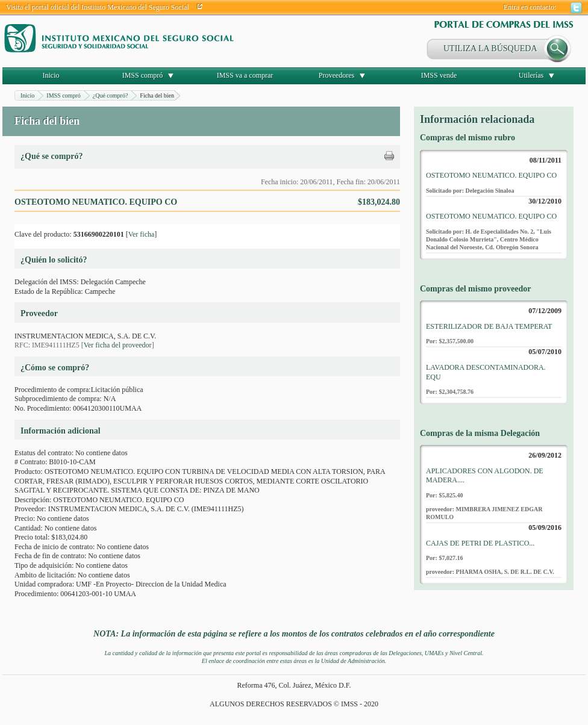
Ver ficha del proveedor (118, 345)
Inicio (51, 75)
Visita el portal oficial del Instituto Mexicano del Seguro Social (98, 7)
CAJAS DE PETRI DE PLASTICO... (480, 543)
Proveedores (336, 75)
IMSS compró (143, 75)
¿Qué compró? (111, 95)
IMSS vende (439, 75)
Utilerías (531, 75)
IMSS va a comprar (245, 75)
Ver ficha (142, 234)
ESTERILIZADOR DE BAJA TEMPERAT (489, 326)
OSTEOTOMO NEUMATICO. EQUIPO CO (491, 175)
